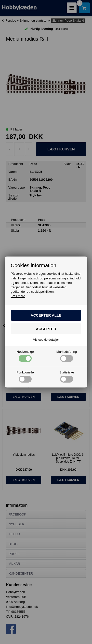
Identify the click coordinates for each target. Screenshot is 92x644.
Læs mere (18, 296)
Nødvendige (25, 356)
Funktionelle (25, 377)
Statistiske (67, 377)
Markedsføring (67, 356)
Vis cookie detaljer (46, 340)
